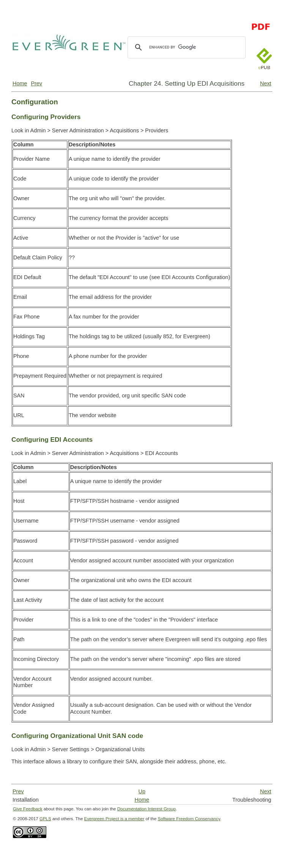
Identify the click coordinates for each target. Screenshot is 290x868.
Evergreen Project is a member (114, 819)
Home (20, 83)
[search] (185, 47)
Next (266, 83)
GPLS (45, 819)
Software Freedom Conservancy (189, 819)
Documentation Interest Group (147, 809)
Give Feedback (28, 809)
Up (142, 791)
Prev (36, 83)
